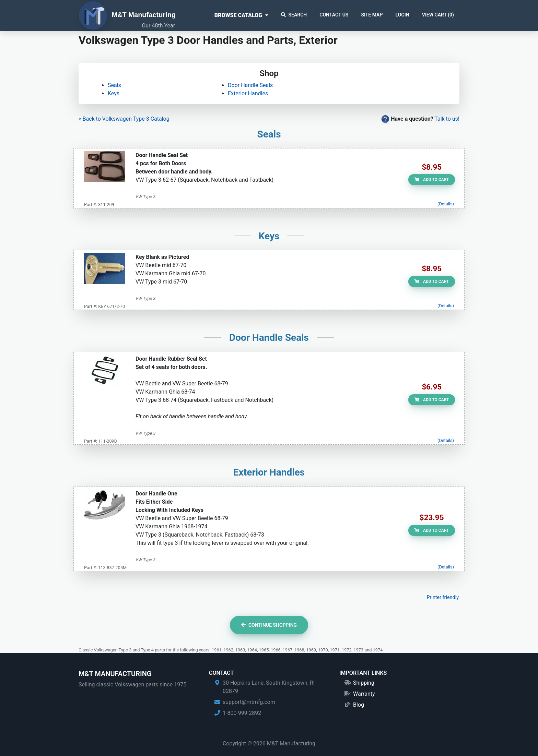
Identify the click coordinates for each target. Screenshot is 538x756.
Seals (114, 85)
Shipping (364, 683)
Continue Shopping (269, 625)
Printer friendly (443, 597)
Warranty (364, 694)
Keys (114, 93)
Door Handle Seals (250, 85)
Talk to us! (447, 119)
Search (294, 15)
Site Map (372, 15)
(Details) (446, 204)
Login (402, 15)
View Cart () (438, 15)
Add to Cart (432, 180)
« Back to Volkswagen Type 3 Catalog (124, 119)
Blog (359, 705)
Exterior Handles (248, 93)
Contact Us (334, 15)
